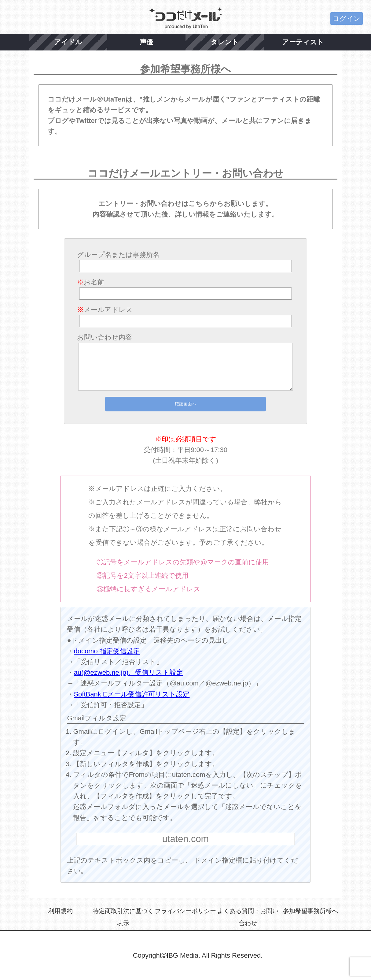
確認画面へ (185, 404)
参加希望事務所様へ (310, 911)
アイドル (68, 42)
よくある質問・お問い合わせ (248, 917)
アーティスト (303, 42)
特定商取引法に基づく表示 (123, 917)
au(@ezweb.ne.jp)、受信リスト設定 (128, 672)
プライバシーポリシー (185, 911)
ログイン (347, 19)
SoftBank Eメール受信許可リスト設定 (132, 694)
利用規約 (61, 911)
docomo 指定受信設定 (107, 651)
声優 (146, 42)
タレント (225, 42)
